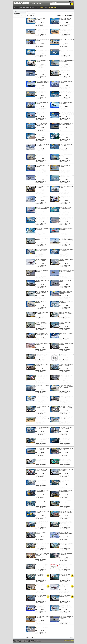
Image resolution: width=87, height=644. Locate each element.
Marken (28, 8)
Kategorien (22, 8)
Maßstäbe (32, 8)
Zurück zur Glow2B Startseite (69, 641)
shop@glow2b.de (38, 641)
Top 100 (37, 8)
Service (46, 8)
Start (15, 8)
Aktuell (42, 8)
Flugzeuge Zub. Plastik (18, 16)
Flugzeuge (16, 15)
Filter (18, 8)
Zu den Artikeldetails (39, 25)
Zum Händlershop (52, 8)
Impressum (72, 642)
